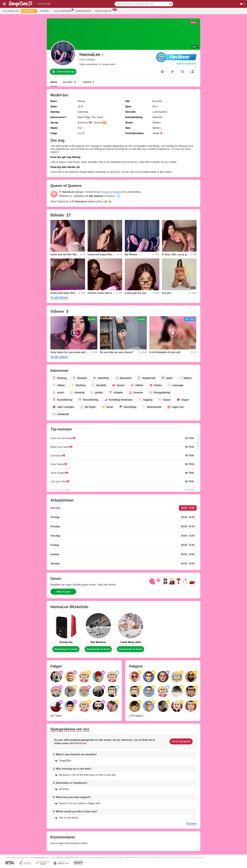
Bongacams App (104, 11)
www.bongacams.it (42, 857)
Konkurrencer (83, 11)
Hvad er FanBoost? (187, 64)
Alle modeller (11, 11)
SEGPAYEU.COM (72, 857)
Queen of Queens (112, 192)
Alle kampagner (63, 11)
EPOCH (60, 857)
